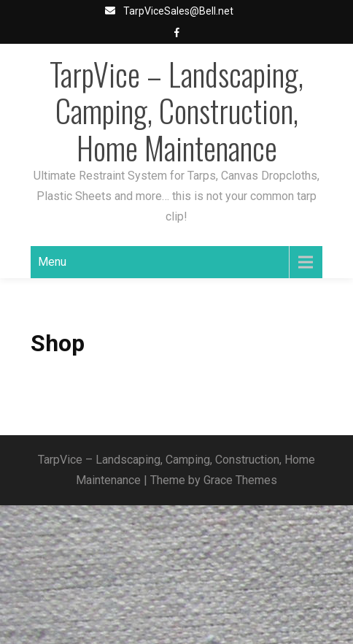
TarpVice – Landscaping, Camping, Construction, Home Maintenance (176, 111)
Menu (52, 262)
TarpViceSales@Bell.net (178, 11)
